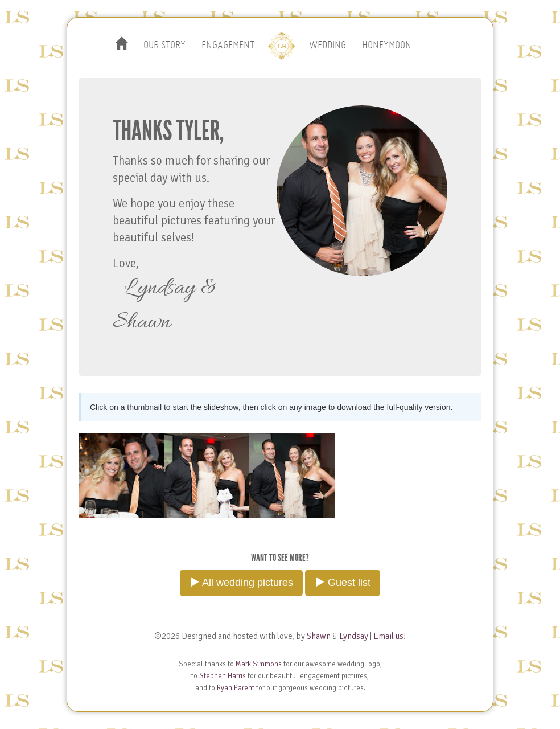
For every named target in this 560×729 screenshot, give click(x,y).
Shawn (319, 636)
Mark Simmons (259, 664)
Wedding (328, 45)
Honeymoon (387, 45)
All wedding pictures (241, 582)
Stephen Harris (223, 676)
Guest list (343, 582)
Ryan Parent (236, 688)
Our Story (164, 45)
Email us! (390, 636)
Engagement (228, 45)
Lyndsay (354, 636)
